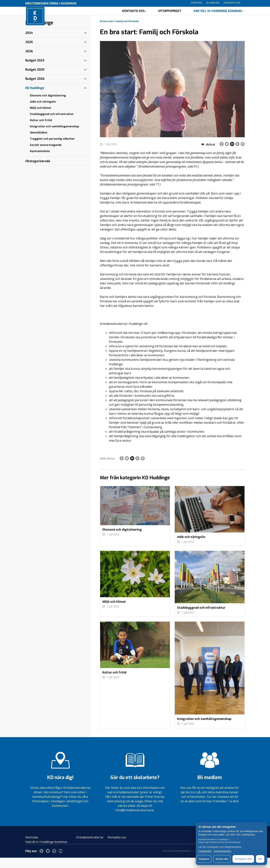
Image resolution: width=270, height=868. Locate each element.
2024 (29, 43)
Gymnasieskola (40, 161)
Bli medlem (213, 3)
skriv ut (208, 155)
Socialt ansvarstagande (46, 155)
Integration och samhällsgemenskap (54, 137)
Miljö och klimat (40, 118)
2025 (29, 52)
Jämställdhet (39, 143)
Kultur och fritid (41, 131)
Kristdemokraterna (90, 848)
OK (260, 859)
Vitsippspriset (170, 16)
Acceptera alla (243, 859)
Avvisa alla (222, 859)
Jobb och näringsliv (43, 112)
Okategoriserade (38, 171)
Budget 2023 (35, 71)
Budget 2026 (35, 89)
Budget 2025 (35, 80)
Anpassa (204, 859)
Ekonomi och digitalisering (48, 106)
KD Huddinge (35, 98)
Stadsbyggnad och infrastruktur (52, 124)
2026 (29, 62)
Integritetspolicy (223, 851)
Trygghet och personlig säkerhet (52, 149)
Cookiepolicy (205, 851)
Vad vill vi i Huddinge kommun (217, 16)
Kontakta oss (232, 3)
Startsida (196, 3)
